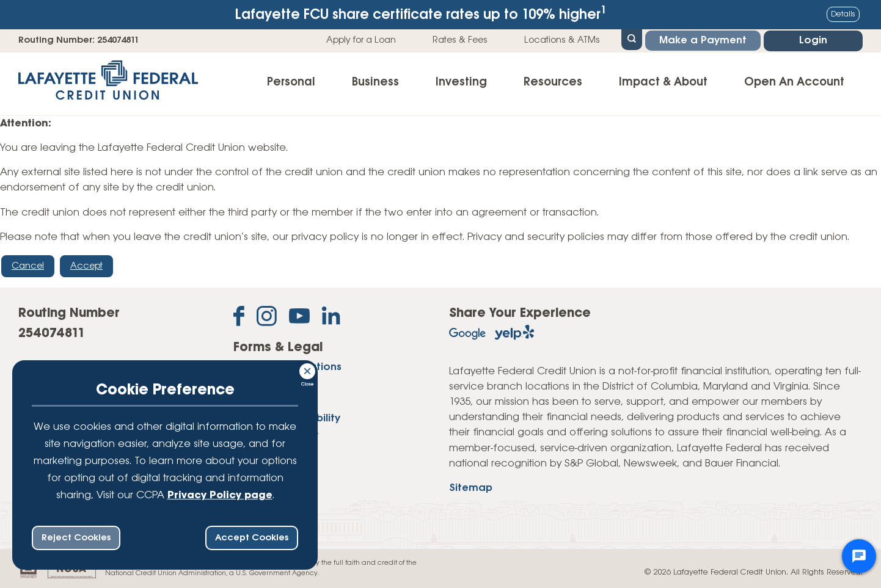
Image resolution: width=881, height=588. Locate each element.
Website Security (276, 436)
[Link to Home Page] (108, 84)
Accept (86, 266)
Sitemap (471, 488)
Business (375, 82)
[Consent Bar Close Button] (308, 369)
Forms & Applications (287, 367)
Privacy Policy (269, 401)
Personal (291, 82)
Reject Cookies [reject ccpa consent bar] (76, 538)
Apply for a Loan (361, 40)
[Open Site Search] (632, 38)
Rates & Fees (460, 40)
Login (813, 41)
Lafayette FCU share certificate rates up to (421, 14)
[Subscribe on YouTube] (299, 318)
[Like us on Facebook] (239, 318)
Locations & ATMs (562, 40)
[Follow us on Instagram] (267, 318)
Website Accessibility (287, 419)
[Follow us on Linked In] (331, 318)
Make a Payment (703, 41)
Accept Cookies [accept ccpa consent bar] (252, 538)
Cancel (28, 266)
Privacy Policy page (220, 495)
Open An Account (794, 82)
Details (843, 14)
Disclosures (262, 384)
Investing (461, 82)
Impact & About (663, 82)
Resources (553, 82)
